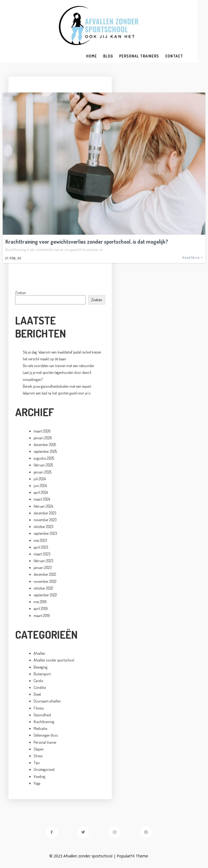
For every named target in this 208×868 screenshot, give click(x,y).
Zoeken (21, 293)
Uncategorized (44, 770)
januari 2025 (43, 473)
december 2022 (45, 575)
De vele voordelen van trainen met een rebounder (58, 366)
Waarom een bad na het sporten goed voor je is (57, 394)
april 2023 (41, 548)
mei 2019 (40, 602)
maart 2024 (42, 500)
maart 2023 (42, 554)
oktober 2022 (43, 589)
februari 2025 (43, 466)
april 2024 (41, 493)
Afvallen (39, 654)
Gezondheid (42, 715)
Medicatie (40, 729)
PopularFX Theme (138, 856)
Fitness (39, 709)
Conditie (40, 688)
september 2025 (45, 452)
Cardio (38, 681)
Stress (38, 756)
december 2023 (45, 514)
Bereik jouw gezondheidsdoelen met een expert (57, 387)
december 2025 (45, 445)
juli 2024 (40, 479)
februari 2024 (43, 507)
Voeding (39, 777)
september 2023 (45, 534)
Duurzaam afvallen (47, 702)
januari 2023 (43, 568)
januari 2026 (43, 438)
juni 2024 (40, 486)
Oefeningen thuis (46, 736)
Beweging (40, 668)
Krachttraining (44, 722)
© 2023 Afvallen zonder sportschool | (88, 856)
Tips (37, 763)
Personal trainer (45, 743)
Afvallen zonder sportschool (54, 661)
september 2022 (45, 595)
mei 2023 (40, 541)
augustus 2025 (44, 459)
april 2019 (41, 609)
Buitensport (42, 674)
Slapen (39, 750)
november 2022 (45, 582)
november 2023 (45, 520)
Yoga (37, 784)
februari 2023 (43, 561)
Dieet (37, 695)
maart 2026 (42, 432)
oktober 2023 (43, 527)
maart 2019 (42, 616)
